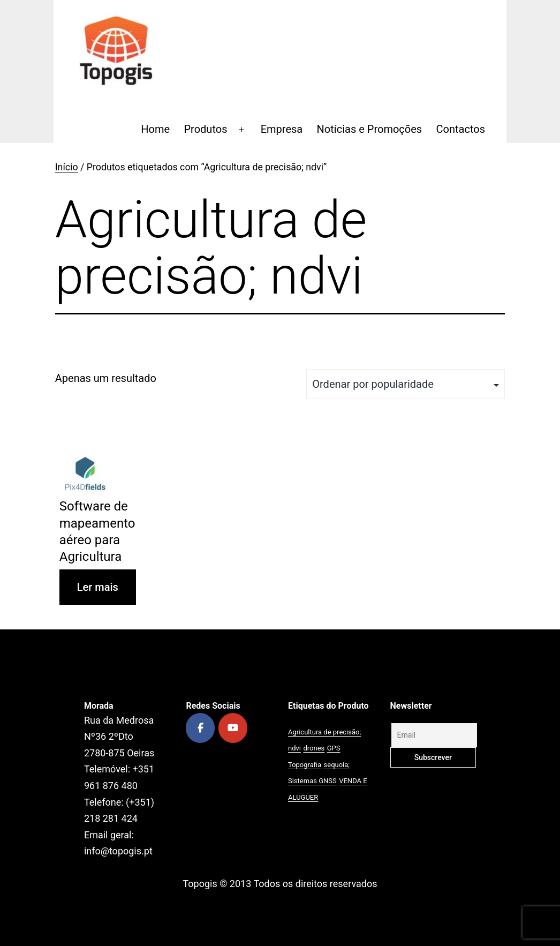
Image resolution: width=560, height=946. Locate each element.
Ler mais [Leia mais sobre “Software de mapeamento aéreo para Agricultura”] (98, 587)
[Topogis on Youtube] (233, 728)
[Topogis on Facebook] (200, 728)
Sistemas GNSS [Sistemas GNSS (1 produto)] (312, 781)
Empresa (282, 129)
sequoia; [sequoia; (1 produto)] (337, 765)
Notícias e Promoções (370, 129)
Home (155, 129)
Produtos (205, 129)
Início (67, 167)
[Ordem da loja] (406, 384)
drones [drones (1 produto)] (314, 748)
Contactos (461, 129)
